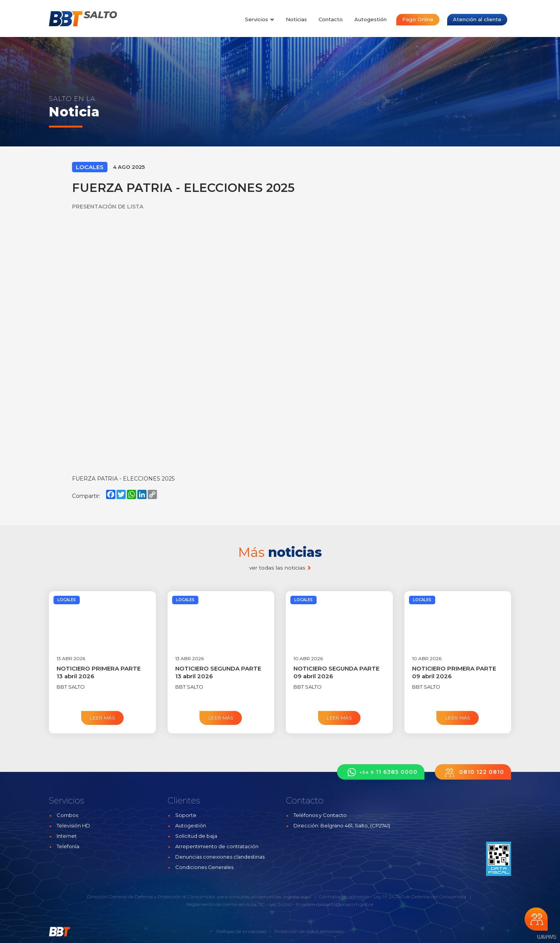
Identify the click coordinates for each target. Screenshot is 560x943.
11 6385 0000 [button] (381, 772)
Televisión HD (73, 825)
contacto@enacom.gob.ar (345, 904)
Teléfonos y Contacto (320, 815)
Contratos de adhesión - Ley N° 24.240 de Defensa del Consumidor (393, 897)
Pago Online (418, 19)
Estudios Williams (547, 937)
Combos (67, 815)
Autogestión (371, 19)
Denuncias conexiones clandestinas (220, 857)
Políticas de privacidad (241, 931)
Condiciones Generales (204, 867)
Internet (67, 836)
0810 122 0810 (473, 772)
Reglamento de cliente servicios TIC (225, 904)
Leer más (102, 718)
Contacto (331, 19)
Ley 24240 (280, 904)
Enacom (306, 904)
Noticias (296, 19)
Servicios (260, 19)
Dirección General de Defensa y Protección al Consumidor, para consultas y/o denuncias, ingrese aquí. (199, 897)
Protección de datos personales (309, 931)
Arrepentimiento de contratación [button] (217, 846)
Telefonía (68, 846)
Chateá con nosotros (536, 919)
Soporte (186, 815)
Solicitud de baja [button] (196, 836)
